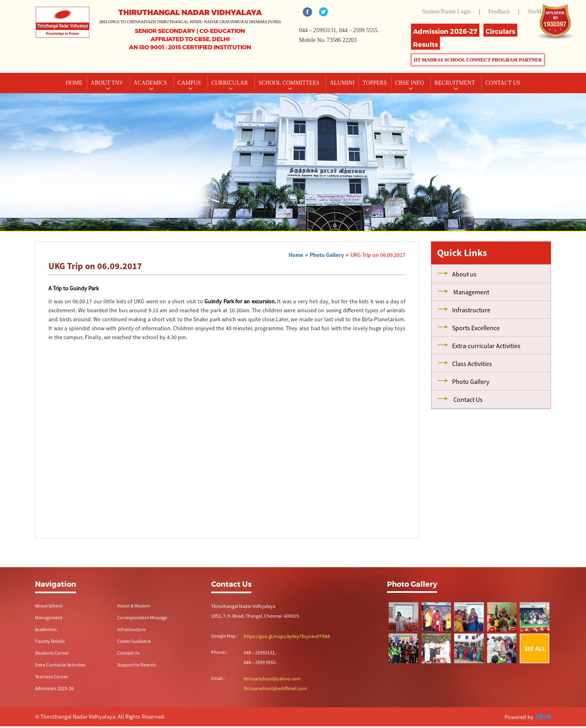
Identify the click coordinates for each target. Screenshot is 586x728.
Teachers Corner (51, 676)
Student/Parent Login (446, 12)
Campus (190, 83)
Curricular (230, 83)
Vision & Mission (134, 606)
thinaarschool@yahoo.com (272, 679)
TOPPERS (375, 83)
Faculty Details (50, 641)
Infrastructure (131, 629)
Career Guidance (134, 641)
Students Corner (52, 653)
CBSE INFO (410, 83)
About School (49, 606)
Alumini (342, 83)
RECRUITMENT (455, 83)
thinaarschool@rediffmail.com (275, 688)
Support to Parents (137, 665)
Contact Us (128, 653)
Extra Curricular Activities (60, 665)
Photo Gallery (327, 255)
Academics (151, 83)
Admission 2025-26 (54, 688)
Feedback (499, 12)
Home (74, 83)
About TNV (108, 83)
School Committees (290, 83)
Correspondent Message (142, 617)
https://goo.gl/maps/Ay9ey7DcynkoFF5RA (287, 636)
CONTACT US (503, 83)
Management (49, 617)
